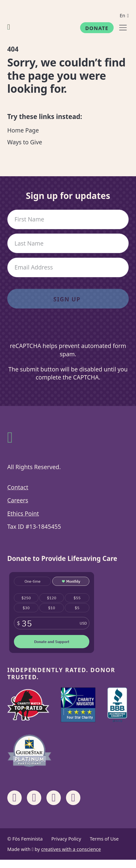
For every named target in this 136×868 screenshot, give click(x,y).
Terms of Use (104, 839)
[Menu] (123, 28)
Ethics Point (23, 513)
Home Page (23, 130)
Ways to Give (25, 142)
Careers (18, 500)
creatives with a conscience (71, 849)
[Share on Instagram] (34, 798)
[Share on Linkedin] (54, 798)
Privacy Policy (66, 839)
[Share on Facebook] (15, 798)
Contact (18, 487)
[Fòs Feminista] (9, 27)
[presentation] (68, 330)
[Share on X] (73, 798)
